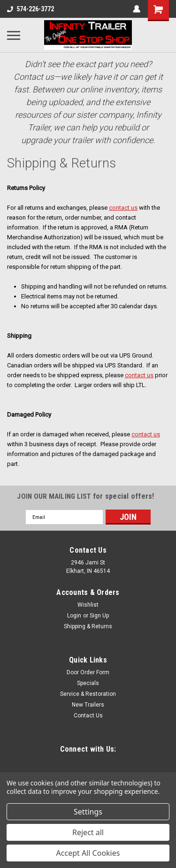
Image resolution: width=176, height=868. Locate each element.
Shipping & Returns (88, 626)
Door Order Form (88, 672)
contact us (123, 208)
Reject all (88, 832)
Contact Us (88, 716)
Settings (88, 812)
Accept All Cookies (88, 853)
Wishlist (88, 605)
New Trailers (88, 705)
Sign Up (99, 616)
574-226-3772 (31, 9)
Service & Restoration (88, 694)
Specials (88, 683)
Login (74, 616)
